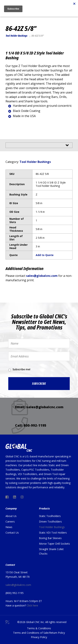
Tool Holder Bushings (17, 36)
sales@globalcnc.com (42, 276)
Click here (32, 605)
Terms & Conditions (39, 628)
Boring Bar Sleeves (50, 538)
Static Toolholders (50, 516)
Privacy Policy (39, 637)
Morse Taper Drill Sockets (54, 544)
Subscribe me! (21, 369)
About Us (11, 516)
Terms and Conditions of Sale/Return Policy (39, 633)
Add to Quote (45, 255)
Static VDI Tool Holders (53, 533)
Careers (10, 522)
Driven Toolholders (50, 522)
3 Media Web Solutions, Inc (7, 622)
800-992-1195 (35, 425)
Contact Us (12, 533)
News (9, 527)
